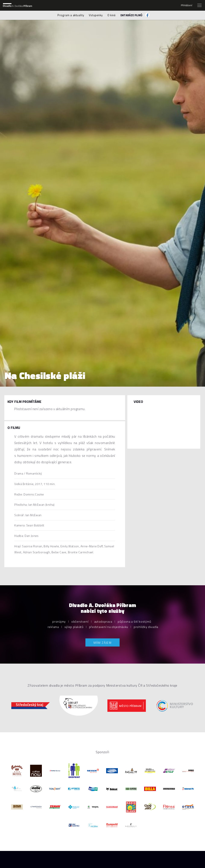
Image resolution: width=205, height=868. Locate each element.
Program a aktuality (71, 15)
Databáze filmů (131, 15)
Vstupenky (96, 15)
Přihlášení (187, 5)
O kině (112, 15)
